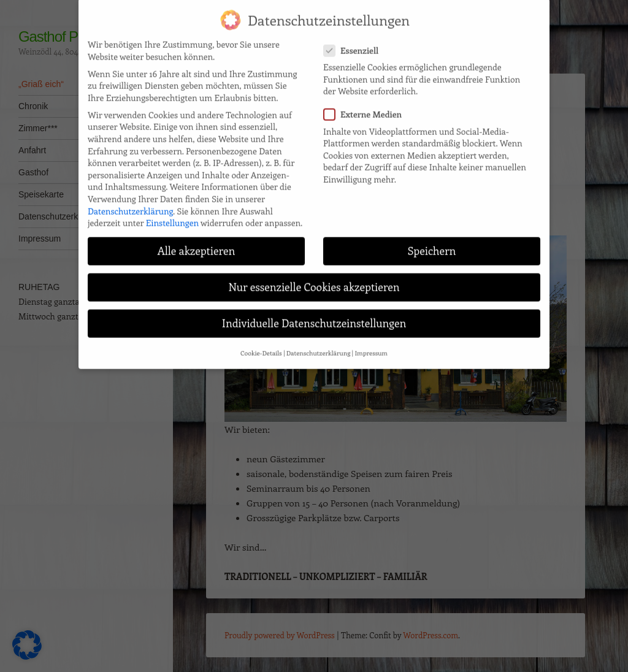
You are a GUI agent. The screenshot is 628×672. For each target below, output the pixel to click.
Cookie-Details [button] (261, 342)
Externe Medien (366, 103)
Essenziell (355, 39)
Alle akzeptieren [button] (197, 240)
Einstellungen (172, 212)
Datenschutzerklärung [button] (319, 342)
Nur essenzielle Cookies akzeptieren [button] (314, 276)
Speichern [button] (432, 240)
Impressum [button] (371, 342)
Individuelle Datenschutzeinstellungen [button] (314, 312)
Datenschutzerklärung (130, 200)
